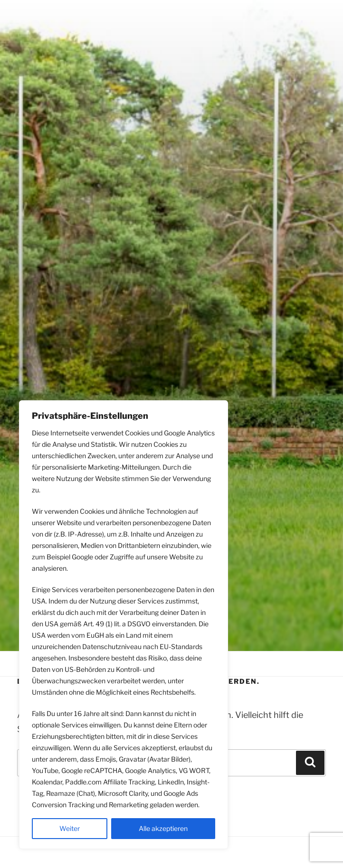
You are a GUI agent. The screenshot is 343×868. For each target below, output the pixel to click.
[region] (124, 625)
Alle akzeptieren (163, 828)
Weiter (70, 828)
